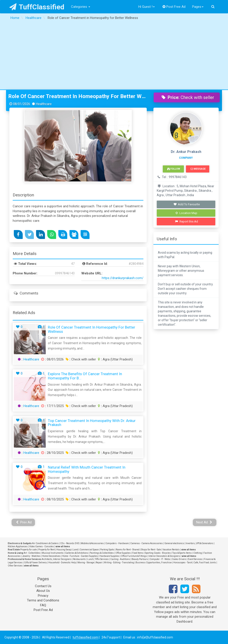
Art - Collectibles (32, 553)
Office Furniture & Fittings (134, 556)
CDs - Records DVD (70, 543)
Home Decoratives (51, 556)
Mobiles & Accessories (92, 543)
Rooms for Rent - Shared (128, 550)
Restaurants (79, 559)
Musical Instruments (53, 553)
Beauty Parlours (140, 559)
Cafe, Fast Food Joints (205, 563)
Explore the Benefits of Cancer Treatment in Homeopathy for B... (85, 376)
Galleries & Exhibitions (77, 553)
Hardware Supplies (109, 556)
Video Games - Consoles (42, 546)
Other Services (15, 566)
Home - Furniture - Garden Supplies (80, 556)
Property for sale (28, 550)
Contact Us (43, 586)
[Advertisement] (114, 56)
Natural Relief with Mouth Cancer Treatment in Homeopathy (87, 469)
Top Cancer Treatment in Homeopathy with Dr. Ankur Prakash (92, 423)
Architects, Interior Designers (57, 559)
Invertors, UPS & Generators (199, 543)
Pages (198, 7)
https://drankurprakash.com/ (123, 278)
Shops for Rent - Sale (151, 550)
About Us (43, 591)
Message (198, 169)
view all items (63, 546)
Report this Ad (186, 221)
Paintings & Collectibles (102, 553)
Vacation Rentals (171, 550)
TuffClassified (37, 7)
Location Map (186, 213)
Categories (81, 7)
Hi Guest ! (147, 7)
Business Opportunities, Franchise (154, 563)
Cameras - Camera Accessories (147, 543)
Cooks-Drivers (179, 559)
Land (75, 550)
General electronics (174, 543)
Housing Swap (64, 550)
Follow (174, 169)
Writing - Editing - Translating (119, 563)
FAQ (43, 605)
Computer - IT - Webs (160, 559)
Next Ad (204, 522)
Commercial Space (89, 550)
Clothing (198, 553)
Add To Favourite (186, 204)
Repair (99, 563)
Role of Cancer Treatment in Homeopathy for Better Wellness (78, 96)
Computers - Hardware (117, 543)
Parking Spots (107, 550)
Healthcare (31, 359)
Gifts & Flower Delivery (35, 563)
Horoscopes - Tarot (183, 563)
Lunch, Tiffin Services (98, 559)
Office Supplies (123, 553)
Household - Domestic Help (62, 563)
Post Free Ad (174, 7)
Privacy (43, 596)
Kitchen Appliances (18, 546)
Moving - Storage (86, 563)
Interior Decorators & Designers (164, 556)
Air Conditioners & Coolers (45, 543)
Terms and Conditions (43, 600)
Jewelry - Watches (31, 556)
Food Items (138, 553)
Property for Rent (47, 550)
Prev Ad (24, 522)
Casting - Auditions (120, 559)
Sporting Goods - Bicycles (158, 553)
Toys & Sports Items (182, 553)
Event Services (195, 559)
